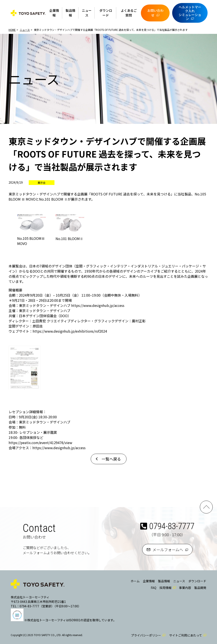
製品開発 (200, 588)
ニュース (87, 13)
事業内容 (185, 588)
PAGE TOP (206, 507)
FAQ (154, 588)
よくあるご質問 (129, 13)
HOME (12, 30)
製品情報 (70, 13)
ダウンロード (106, 13)
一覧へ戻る (111, 459)
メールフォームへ (168, 549)
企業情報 (54, 13)
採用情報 (166, 588)
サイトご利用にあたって (186, 635)
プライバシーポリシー (146, 635)
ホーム (135, 581)
